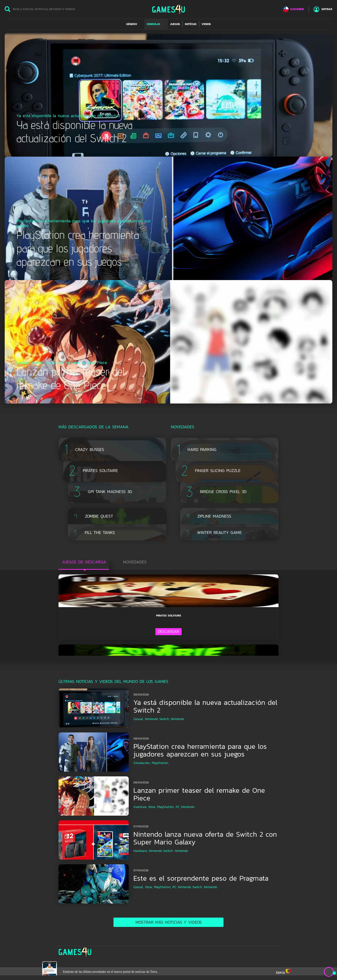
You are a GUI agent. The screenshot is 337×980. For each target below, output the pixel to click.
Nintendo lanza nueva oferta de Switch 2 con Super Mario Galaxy (205, 838)
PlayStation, (166, 807)
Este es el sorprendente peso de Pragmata (201, 878)
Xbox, (152, 807)
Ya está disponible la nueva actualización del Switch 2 (205, 706)
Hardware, (141, 851)
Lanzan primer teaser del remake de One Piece (199, 794)
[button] (134, 24)
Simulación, (142, 763)
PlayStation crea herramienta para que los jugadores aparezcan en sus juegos (200, 750)
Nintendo (178, 719)
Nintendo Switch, (157, 719)
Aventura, (140, 807)
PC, (178, 807)
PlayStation (160, 763)
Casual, (139, 719)
